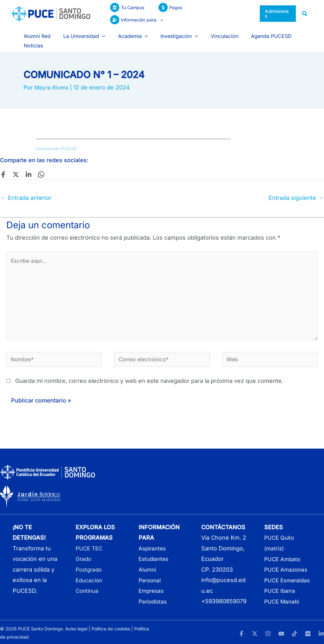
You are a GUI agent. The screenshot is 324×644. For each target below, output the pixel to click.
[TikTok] (295, 632)
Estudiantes (155, 553)
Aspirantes (153, 542)
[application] (242, 14)
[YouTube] (281, 632)
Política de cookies (111, 627)
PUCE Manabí (283, 606)
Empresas (152, 584)
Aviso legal (76, 627)
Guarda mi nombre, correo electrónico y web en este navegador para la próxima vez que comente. (149, 375)
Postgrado (90, 563)
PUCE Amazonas (287, 563)
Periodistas (154, 595)
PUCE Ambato (283, 553)
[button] (277, 14)
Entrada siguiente (296, 185)
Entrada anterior (26, 185)
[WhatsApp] (36, 162)
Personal (151, 574)
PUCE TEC (90, 542)
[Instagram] (268, 632)
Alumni (148, 563)
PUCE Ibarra (281, 595)
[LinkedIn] (321, 632)
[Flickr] (308, 632)
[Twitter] (14, 162)
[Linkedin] (25, 162)
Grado (84, 553)
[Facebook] (3, 162)
